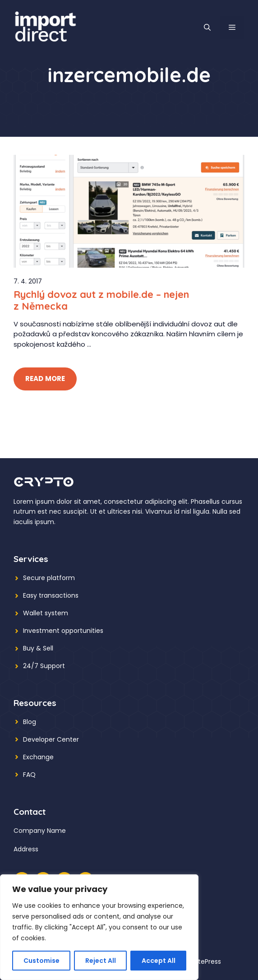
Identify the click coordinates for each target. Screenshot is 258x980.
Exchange (38, 757)
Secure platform (49, 578)
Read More (45, 379)
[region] (99, 927)
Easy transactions (51, 595)
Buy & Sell (38, 648)
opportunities (82, 631)
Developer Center (51, 739)
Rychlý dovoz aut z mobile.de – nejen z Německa (101, 300)
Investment (41, 631)
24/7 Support (44, 666)
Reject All (101, 961)
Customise (41, 961)
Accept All (159, 961)
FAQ (29, 775)
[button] (207, 28)
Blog (30, 722)
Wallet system (46, 613)
